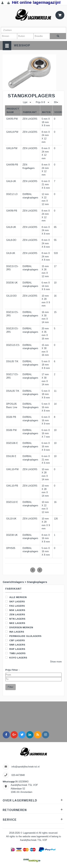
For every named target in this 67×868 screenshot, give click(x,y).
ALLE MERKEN (16, 597)
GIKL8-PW (12, 148)
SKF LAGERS (15, 601)
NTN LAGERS (15, 619)
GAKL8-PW (12, 132)
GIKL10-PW (12, 469)
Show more (56, 662)
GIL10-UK (11, 519)
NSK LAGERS (15, 610)
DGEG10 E (12, 502)
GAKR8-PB (12, 165)
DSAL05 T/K (13, 391)
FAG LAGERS (15, 606)
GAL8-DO (11, 240)
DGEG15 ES (13, 345)
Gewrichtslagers (13, 582)
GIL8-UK (11, 253)
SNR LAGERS (15, 645)
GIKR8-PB (12, 211)
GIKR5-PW (12, 119)
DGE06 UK (12, 283)
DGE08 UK (12, 535)
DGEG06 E (12, 443)
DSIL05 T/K (12, 362)
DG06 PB (11, 417)
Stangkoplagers (37, 582)
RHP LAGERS (15, 649)
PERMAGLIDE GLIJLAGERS (23, 636)
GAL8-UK (11, 227)
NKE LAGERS (15, 623)
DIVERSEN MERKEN (19, 627)
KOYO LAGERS (16, 658)
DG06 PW (11, 430)
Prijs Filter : (12, 670)
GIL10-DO (11, 296)
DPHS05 (11, 548)
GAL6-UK (11, 181)
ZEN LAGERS (15, 614)
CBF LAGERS (15, 640)
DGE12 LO (12, 194)
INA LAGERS (15, 632)
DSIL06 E (11, 456)
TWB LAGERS (15, 653)
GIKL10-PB (12, 486)
